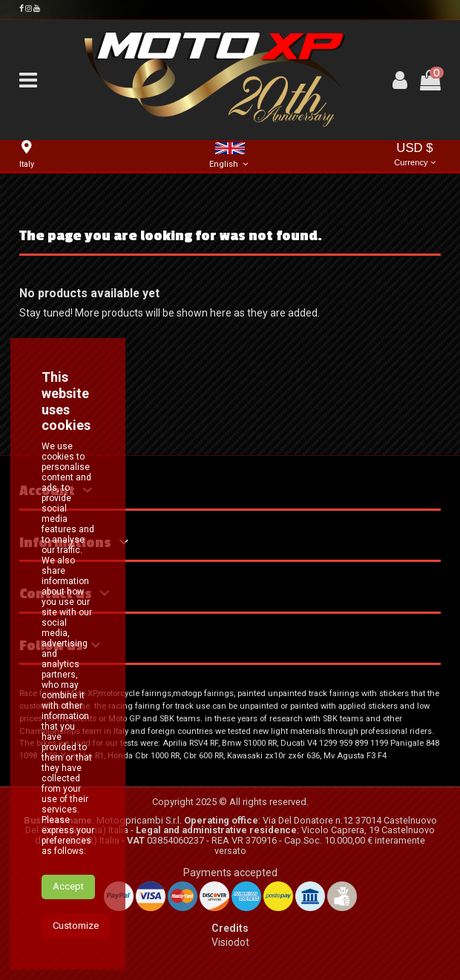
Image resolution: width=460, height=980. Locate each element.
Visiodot (230, 942)
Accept (68, 951)
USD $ (415, 155)
